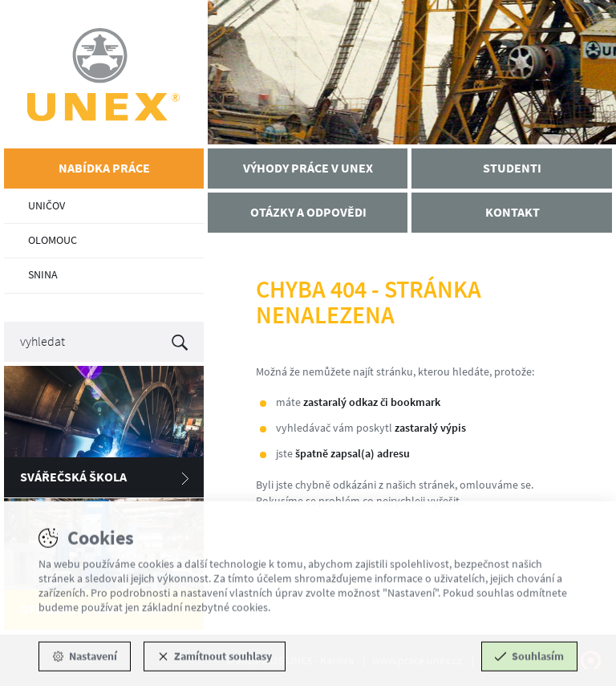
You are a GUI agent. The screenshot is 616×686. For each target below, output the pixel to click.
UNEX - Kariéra (104, 74)
